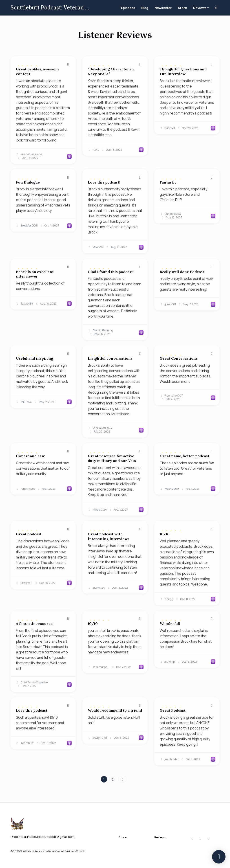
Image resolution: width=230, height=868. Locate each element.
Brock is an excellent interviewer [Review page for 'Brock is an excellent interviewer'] (35, 274)
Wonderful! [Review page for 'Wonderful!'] (170, 624)
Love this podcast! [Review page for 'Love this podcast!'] (104, 182)
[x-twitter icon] (201, 838)
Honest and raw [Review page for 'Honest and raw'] (30, 456)
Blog (145, 8)
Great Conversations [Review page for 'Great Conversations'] (179, 358)
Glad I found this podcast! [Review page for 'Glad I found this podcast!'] (111, 272)
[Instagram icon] (192, 838)
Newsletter (163, 8)
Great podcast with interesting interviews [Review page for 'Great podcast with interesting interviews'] (109, 536)
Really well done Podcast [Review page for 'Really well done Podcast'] (182, 272)
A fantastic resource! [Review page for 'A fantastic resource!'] (35, 624)
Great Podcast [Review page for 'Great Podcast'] (173, 710)
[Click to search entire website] (216, 8)
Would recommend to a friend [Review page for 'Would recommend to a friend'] (115, 710)
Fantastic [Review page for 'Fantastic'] (168, 182)
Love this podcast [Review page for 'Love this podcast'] (32, 710)
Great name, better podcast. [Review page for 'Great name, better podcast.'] (185, 456)
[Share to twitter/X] (68, 64)
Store (182, 8)
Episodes (128, 8)
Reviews (200, 8)
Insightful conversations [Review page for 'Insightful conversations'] (110, 358)
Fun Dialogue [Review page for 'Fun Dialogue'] (28, 182)
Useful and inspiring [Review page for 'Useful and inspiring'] (35, 358)
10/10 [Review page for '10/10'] (165, 534)
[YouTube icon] (209, 838)
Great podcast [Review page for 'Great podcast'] (29, 534)
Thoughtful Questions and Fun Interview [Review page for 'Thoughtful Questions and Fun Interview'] (183, 71)
